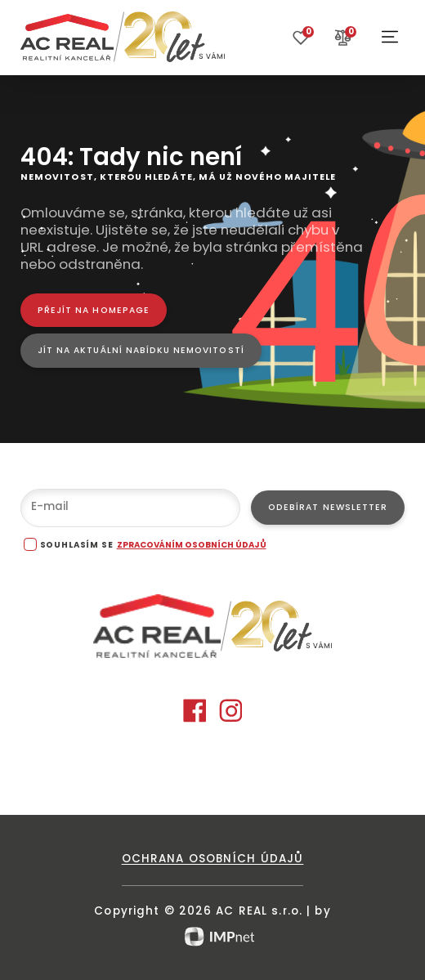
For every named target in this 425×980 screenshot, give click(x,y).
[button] (390, 37)
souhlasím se (77, 545)
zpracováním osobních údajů (192, 545)
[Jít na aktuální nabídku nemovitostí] (141, 350)
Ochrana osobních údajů (213, 859)
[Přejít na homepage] (94, 310)
